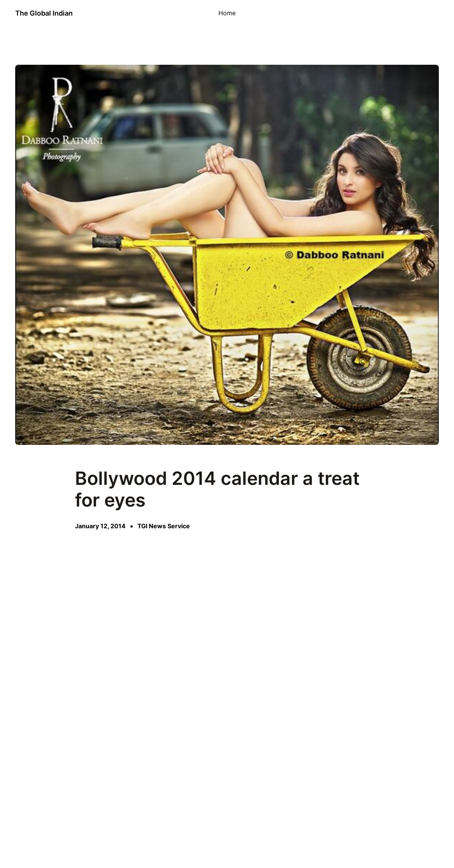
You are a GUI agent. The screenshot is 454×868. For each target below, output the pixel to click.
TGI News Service (164, 526)
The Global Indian (44, 13)
